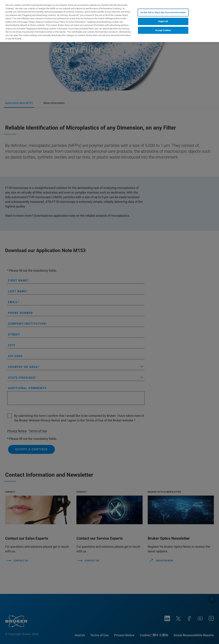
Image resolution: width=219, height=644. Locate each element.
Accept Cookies (163, 30)
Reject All (163, 21)
